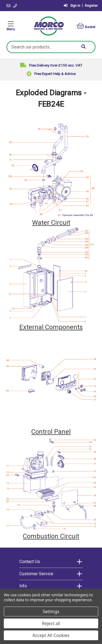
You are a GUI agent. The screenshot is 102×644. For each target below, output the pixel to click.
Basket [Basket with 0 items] (86, 26)
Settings (51, 612)
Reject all (51, 623)
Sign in (72, 6)
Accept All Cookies (51, 635)
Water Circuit (51, 223)
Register (91, 6)
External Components (51, 327)
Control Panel (51, 432)
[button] (51, 170)
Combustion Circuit (51, 536)
